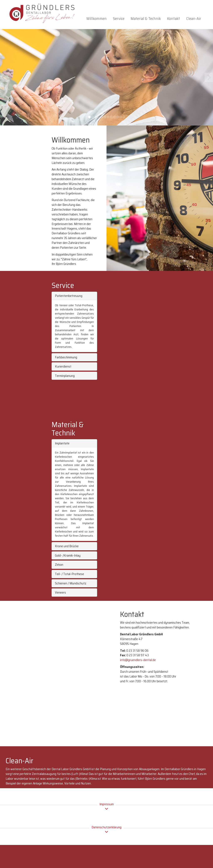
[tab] (74, 296)
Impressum (107, 806)
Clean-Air (194, 19)
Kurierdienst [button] (63, 366)
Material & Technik (146, 19)
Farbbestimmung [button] (66, 357)
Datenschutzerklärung (106, 829)
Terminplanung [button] (65, 376)
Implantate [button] (62, 443)
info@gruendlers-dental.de (138, 660)
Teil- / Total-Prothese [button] (69, 574)
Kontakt (173, 19)
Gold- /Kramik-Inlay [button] (68, 555)
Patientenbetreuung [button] (69, 296)
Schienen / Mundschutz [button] (71, 583)
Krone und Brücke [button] (67, 546)
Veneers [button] (60, 592)
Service (119, 19)
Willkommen (97, 19)
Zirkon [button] (59, 565)
